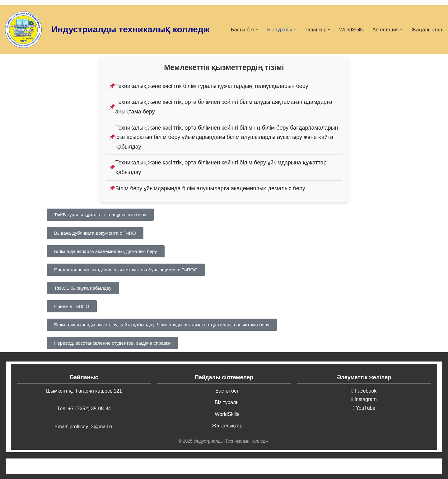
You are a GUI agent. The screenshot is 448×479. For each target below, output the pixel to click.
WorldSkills (351, 30)
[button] (257, 30)
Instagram (364, 399)
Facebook (364, 391)
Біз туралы (227, 402)
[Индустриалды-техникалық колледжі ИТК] (23, 30)
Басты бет (227, 391)
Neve (52, 466)
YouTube (364, 408)
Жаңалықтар (427, 30)
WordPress (104, 466)
